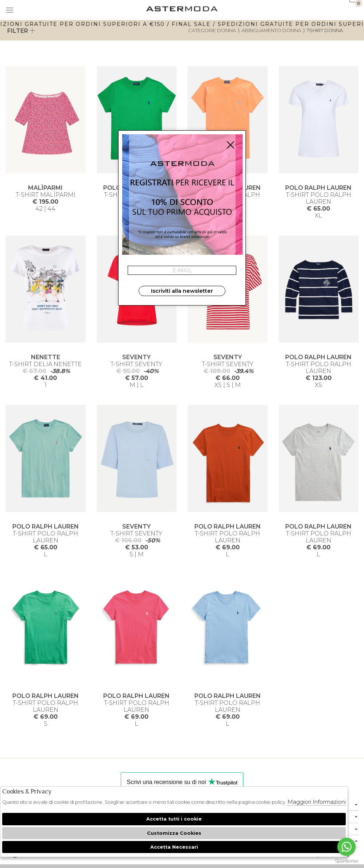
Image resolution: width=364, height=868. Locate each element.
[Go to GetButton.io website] (346, 861)
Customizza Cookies (174, 833)
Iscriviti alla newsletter (182, 291)
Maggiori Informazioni (317, 802)
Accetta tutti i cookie (174, 819)
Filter (21, 31)
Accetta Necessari (174, 847)
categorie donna (212, 30)
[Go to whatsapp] (346, 847)
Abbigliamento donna (271, 30)
